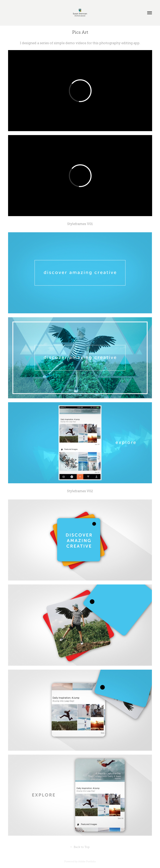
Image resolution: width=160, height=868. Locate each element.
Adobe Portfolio (87, 861)
